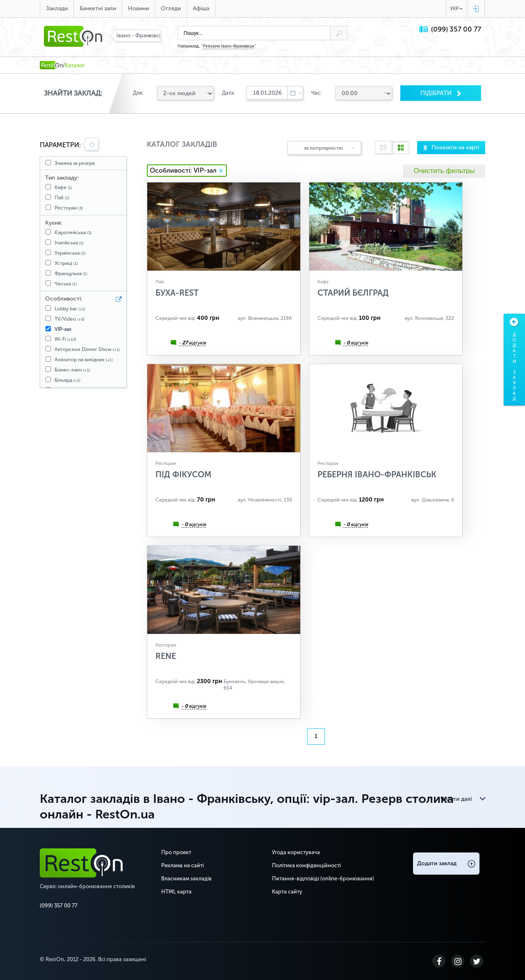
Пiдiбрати (437, 93)
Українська (70, 253)
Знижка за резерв (75, 163)
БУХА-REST (177, 293)
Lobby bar (70, 309)
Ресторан (69, 208)
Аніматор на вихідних (84, 360)
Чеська (66, 284)
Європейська (73, 232)
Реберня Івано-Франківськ (229, 46)
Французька (71, 273)
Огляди (171, 8)
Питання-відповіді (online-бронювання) (323, 879)
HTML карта (176, 892)
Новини (138, 8)
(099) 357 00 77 (456, 29)
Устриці (66, 263)
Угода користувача (296, 852)
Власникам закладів (186, 879)
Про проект (176, 852)
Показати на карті (455, 147)
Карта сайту (287, 892)
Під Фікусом (183, 474)
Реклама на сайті (183, 865)
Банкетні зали (98, 8)
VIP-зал (63, 329)
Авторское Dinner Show (87, 349)
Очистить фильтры (444, 171)
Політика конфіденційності (306, 865)
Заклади (57, 8)
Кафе (63, 187)
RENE (166, 656)
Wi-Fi (65, 339)
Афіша (201, 8)
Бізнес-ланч (72, 370)
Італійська (69, 243)
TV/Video (70, 319)
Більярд (67, 380)
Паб (62, 198)
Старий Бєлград (353, 293)
